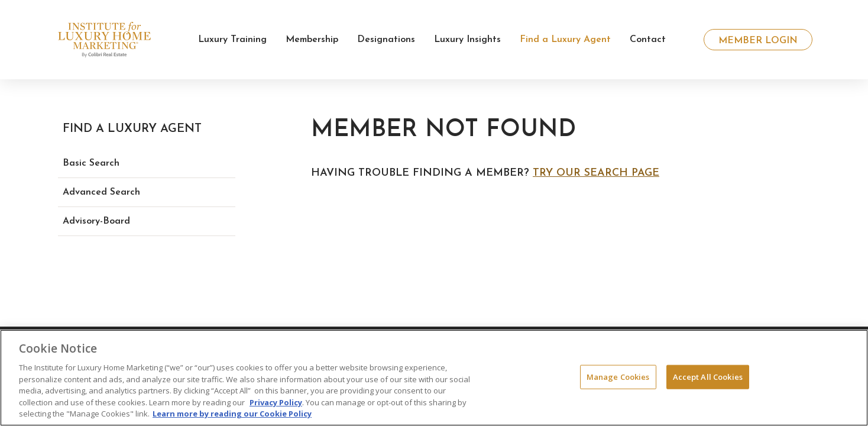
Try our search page (596, 173)
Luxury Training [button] (232, 40)
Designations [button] (386, 40)
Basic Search (91, 163)
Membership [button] (312, 40)
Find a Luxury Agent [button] (565, 40)
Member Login (758, 41)
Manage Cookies (618, 376)
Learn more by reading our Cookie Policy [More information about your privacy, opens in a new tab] (232, 414)
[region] (434, 378)
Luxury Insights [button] (467, 40)
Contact (648, 40)
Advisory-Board (96, 221)
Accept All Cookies (708, 376)
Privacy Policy (276, 402)
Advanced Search (101, 192)
